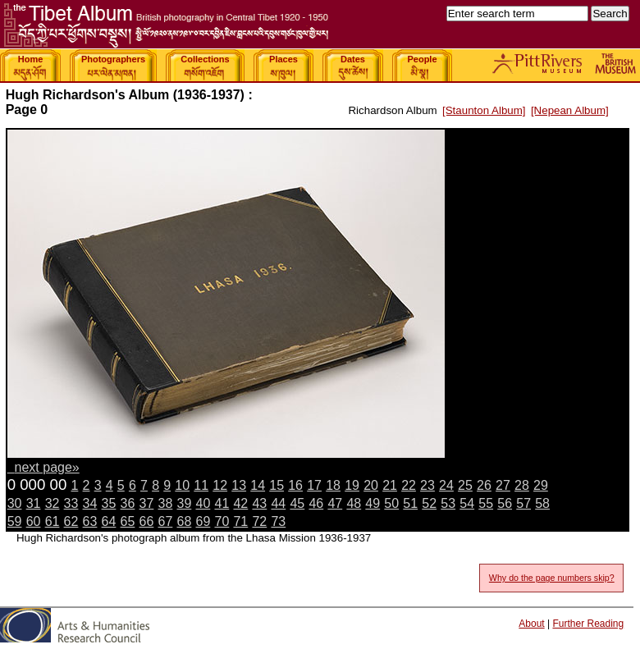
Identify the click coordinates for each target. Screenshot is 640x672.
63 (90, 521)
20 (371, 485)
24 (446, 485)
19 (352, 485)
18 (333, 485)
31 (34, 503)
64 (109, 521)
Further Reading (588, 624)
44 (278, 503)
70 (222, 521)
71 (240, 521)
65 (128, 521)
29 (541, 485)
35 (109, 503)
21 (390, 485)
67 (166, 521)
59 (15, 521)
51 (410, 503)
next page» (47, 467)
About (531, 624)
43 (259, 503)
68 (185, 521)
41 (222, 503)
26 (484, 485)
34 (90, 503)
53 (448, 503)
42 (240, 503)
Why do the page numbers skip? (552, 578)
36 (128, 503)
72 (259, 521)
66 (147, 521)
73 (278, 521)
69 (203, 521)
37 (147, 503)
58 (542, 503)
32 (53, 503)
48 (354, 503)
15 (277, 485)
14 (258, 485)
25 (465, 485)
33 (71, 503)
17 (314, 485)
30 (15, 503)
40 (203, 503)
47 (335, 503)
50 (391, 503)
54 (467, 503)
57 (523, 503)
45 (297, 503)
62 (71, 521)
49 (373, 503)
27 (503, 485)
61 (53, 521)
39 (185, 503)
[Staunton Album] (484, 110)
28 (522, 485)
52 (429, 503)
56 (505, 503)
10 (182, 485)
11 (201, 485)
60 (34, 521)
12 (220, 485)
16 (295, 485)
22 (409, 485)
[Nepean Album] (570, 110)
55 (486, 503)
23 (427, 485)
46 (316, 503)
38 (166, 503)
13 (239, 485)
